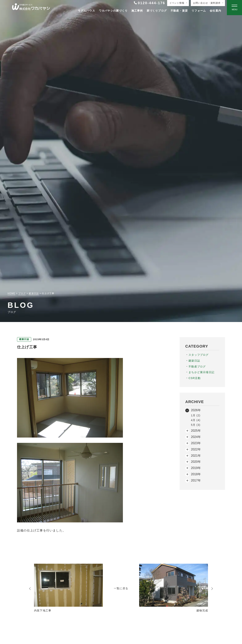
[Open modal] (234, 8)
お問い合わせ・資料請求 (207, 3)
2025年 (196, 431)
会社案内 (215, 11)
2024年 (196, 437)
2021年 (196, 456)
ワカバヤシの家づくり (113, 11)
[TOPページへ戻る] (31, 8)
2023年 (196, 443)
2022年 (196, 449)
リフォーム (199, 11)
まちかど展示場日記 (201, 372)
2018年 (196, 474)
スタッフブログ (199, 355)
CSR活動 (195, 378)
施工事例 (137, 11)
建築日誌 (194, 361)
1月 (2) (196, 415)
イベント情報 (177, 3)
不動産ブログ (197, 367)
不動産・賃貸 (179, 11)
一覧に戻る (121, 588)
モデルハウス (86, 11)
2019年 (196, 468)
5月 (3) (196, 425)
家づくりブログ (157, 11)
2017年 (196, 480)
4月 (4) (196, 420)
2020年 (196, 462)
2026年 (196, 410)
